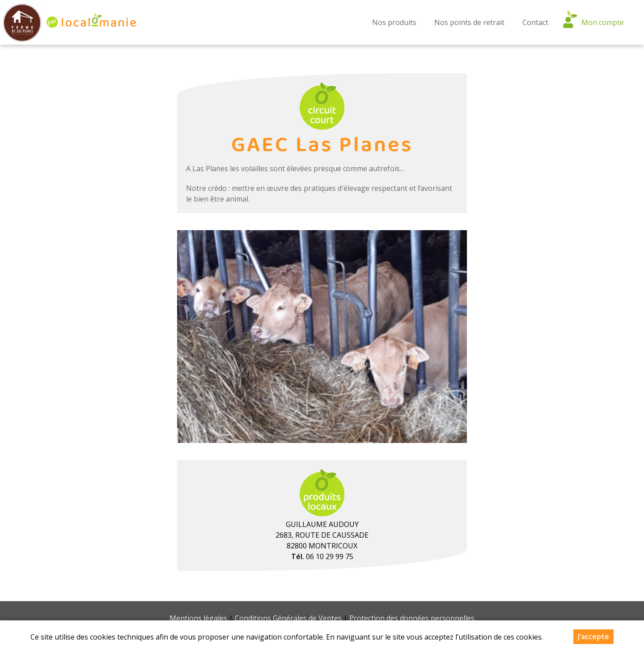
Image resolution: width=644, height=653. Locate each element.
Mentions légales (198, 618)
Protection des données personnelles (412, 618)
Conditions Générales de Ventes (288, 618)
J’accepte (593, 636)
